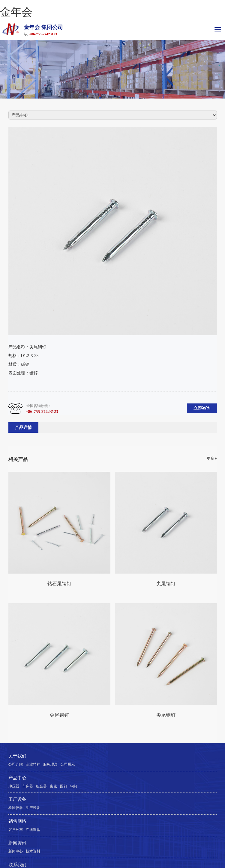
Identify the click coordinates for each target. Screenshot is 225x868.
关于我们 (17, 756)
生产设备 (33, 808)
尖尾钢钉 (166, 583)
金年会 (16, 12)
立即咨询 (202, 408)
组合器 (41, 786)
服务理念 (50, 764)
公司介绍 (16, 764)
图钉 (64, 786)
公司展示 (68, 764)
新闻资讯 (17, 843)
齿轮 (53, 786)
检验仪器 (16, 808)
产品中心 (17, 778)
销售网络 (17, 821)
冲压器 (14, 786)
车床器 (28, 786)
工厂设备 (17, 799)
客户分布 (16, 830)
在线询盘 (33, 830)
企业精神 (33, 764)
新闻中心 (16, 851)
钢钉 (74, 786)
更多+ (212, 459)
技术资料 (33, 851)
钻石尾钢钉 (59, 583)
